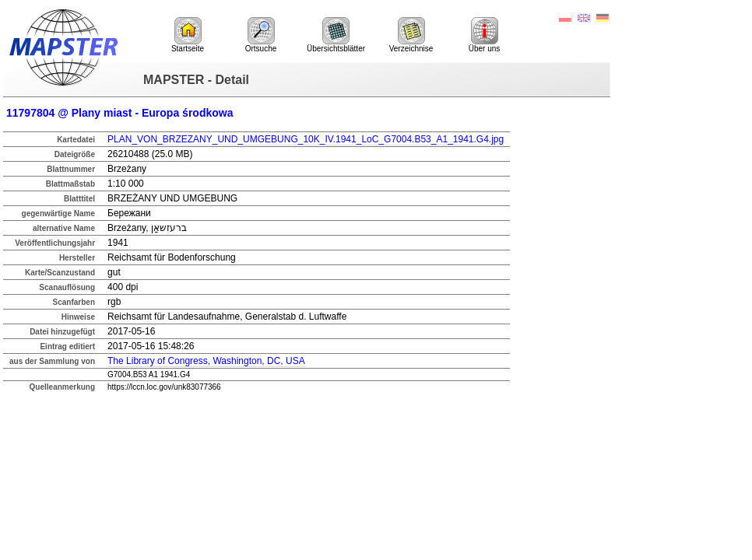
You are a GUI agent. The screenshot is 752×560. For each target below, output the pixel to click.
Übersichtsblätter (336, 35)
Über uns (485, 35)
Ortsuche (261, 35)
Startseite (188, 35)
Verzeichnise (411, 35)
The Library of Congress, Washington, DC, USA (206, 361)
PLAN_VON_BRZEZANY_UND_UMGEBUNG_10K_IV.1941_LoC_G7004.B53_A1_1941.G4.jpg (306, 139)
